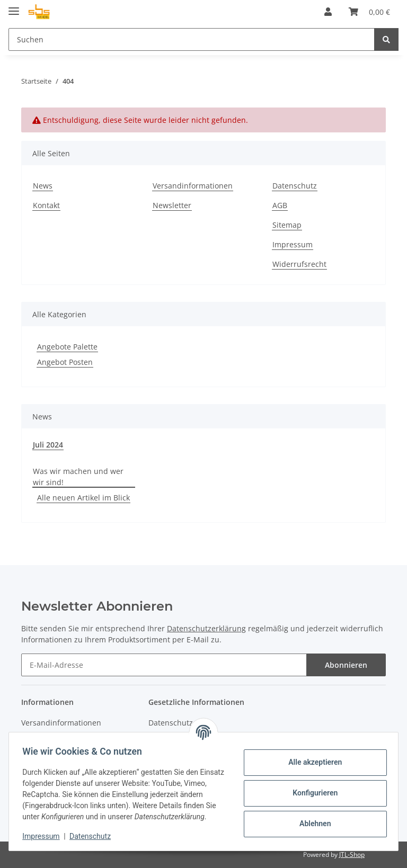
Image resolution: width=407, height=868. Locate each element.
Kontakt (46, 205)
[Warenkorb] (369, 12)
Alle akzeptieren (311, 757)
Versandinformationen (193, 186)
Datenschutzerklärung (206, 628)
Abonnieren (346, 665)
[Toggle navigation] (14, 7)
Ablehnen (311, 818)
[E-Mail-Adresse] (164, 665)
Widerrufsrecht (299, 264)
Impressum (293, 244)
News (43, 186)
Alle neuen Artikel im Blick (83, 498)
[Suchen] (192, 39)
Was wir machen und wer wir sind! (78, 477)
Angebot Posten (65, 362)
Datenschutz (295, 186)
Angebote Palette (67, 347)
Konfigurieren (311, 788)
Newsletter (172, 205)
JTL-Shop (352, 854)
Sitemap (287, 225)
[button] (328, 12)
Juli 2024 (48, 445)
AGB (280, 205)
